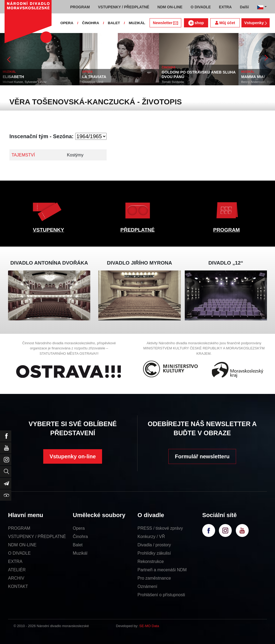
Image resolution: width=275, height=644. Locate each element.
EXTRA (15, 561)
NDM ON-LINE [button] (170, 7)
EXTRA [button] (225, 7)
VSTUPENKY (49, 230)
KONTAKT (18, 586)
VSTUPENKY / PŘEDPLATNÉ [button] (124, 7)
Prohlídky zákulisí (154, 553)
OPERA (67, 23)
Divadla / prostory (154, 545)
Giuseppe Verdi (93, 82)
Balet (78, 545)
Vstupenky (255, 23)
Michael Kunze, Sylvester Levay (25, 82)
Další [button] (244, 7)
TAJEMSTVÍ (23, 155)
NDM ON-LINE (22, 545)
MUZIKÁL (137, 23)
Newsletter (165, 23)
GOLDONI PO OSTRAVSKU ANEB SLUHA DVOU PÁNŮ (199, 74)
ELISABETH (13, 77)
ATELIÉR (17, 570)
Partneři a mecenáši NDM (162, 570)
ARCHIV (16, 578)
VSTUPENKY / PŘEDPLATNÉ (37, 537)
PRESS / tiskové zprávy (160, 528)
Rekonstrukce (151, 561)
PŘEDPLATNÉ (137, 230)
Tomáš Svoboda (173, 82)
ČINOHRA (91, 23)
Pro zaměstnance (154, 578)
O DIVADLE (19, 553)
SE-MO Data (149, 626)
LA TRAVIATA (94, 77)
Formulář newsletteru (202, 456)
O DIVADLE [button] (201, 7)
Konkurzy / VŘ (151, 537)
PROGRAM (227, 230)
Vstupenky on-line (73, 456)
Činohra (80, 537)
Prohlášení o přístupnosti (161, 595)
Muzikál (80, 553)
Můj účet (225, 23)
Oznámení (147, 586)
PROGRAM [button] (80, 7)
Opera (79, 528)
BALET (114, 23)
